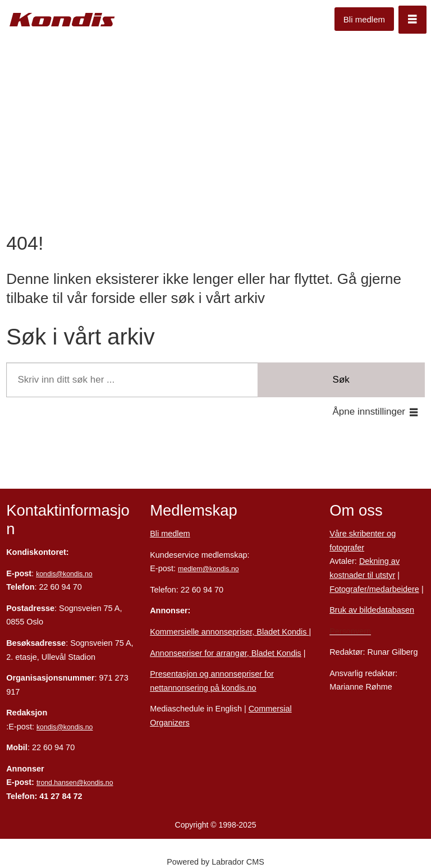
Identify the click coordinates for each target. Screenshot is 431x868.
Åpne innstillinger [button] (369, 412)
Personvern (350, 631)
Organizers (170, 723)
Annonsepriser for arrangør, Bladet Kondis (226, 653)
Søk (341, 380)
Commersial (270, 709)
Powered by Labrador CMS (215, 862)
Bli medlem (364, 19)
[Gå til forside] (62, 20)
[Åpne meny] (412, 20)
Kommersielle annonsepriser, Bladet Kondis (229, 632)
